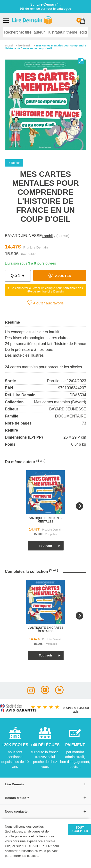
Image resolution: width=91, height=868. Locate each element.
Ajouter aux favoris (45, 303)
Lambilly (49, 236)
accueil (9, 45)
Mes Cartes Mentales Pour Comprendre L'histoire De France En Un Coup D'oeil (45, 47)
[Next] (79, 506)
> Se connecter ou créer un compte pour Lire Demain (45, 290)
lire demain (25, 45)
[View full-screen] (81, 61)
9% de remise (30, 9)
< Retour (14, 163)
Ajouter (60, 275)
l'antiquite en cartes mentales (46, 520)
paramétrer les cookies (22, 856)
